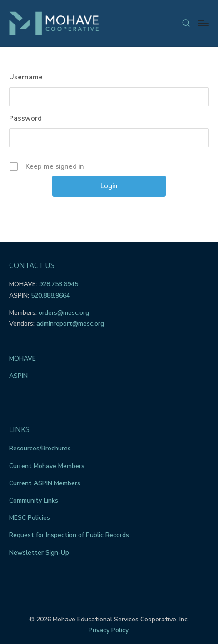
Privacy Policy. (109, 630)
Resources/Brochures (40, 448)
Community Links (34, 500)
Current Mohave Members (47, 466)
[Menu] (203, 23)
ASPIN (18, 376)
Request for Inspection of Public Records (69, 535)
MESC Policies (30, 518)
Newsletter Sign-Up (39, 553)
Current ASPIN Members (45, 483)
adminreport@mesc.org (70, 324)
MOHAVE (22, 359)
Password (25, 118)
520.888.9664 (50, 295)
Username (26, 77)
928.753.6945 (59, 284)
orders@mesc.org (64, 313)
